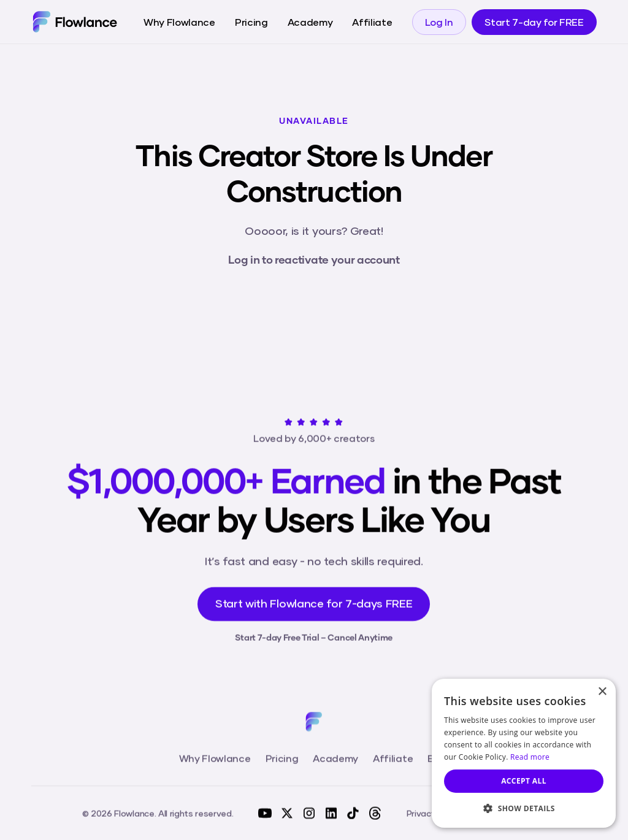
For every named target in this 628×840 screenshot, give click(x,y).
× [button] (602, 692)
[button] (524, 808)
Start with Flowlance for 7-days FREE (314, 608)
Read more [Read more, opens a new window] (530, 757)
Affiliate (372, 22)
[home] (75, 21)
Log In (439, 22)
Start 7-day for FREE (534, 22)
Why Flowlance (179, 22)
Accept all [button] (524, 781)
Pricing (251, 22)
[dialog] (524, 753)
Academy (310, 22)
